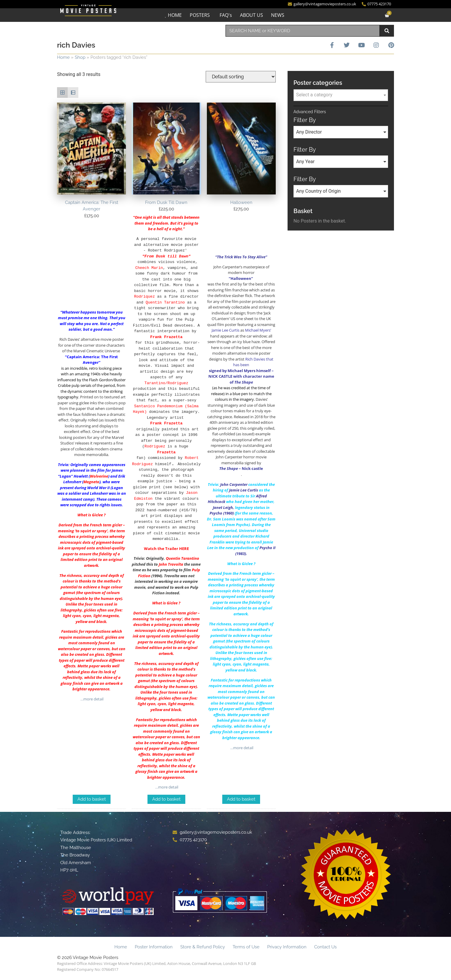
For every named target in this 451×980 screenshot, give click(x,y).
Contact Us (325, 947)
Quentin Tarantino (182, 559)
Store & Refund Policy (203, 947)
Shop (80, 57)
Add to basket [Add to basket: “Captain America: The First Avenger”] (92, 799)
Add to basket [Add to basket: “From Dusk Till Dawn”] (166, 799)
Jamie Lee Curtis (244, 490)
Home (63, 57)
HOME (175, 15)
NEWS (278, 15)
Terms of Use (246, 947)
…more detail (91, 699)
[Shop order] (241, 77)
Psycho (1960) (222, 513)
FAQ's (226, 15)
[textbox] (341, 95)
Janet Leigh (223, 507)
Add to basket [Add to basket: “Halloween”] (241, 799)
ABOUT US (252, 15)
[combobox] (303, 31)
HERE (184, 549)
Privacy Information (287, 947)
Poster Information (154, 947)
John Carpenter (234, 484)
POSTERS (200, 15)
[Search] (387, 31)
